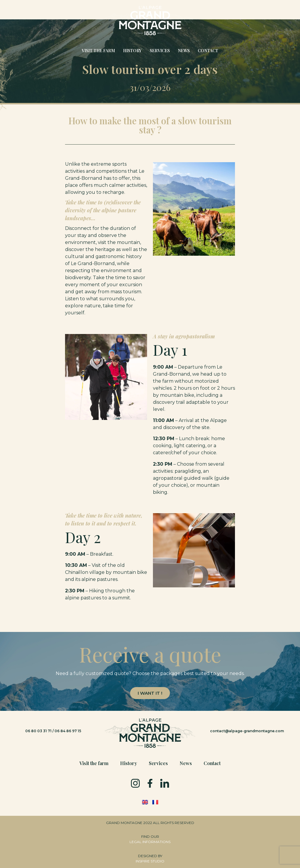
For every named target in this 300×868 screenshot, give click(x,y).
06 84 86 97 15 (68, 731)
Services (160, 51)
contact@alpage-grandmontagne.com (247, 731)
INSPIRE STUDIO (150, 861)
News (184, 51)
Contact (208, 51)
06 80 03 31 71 (38, 731)
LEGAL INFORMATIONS (150, 842)
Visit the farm (98, 51)
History (132, 51)
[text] (150, 674)
